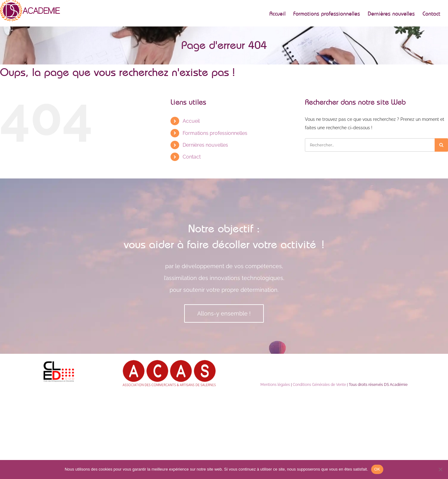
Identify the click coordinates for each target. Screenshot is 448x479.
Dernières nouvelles (205, 145)
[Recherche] (441, 145)
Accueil (191, 121)
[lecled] (59, 362)
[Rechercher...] (370, 145)
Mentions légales (275, 385)
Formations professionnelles (215, 133)
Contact (192, 157)
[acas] (169, 362)
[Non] (440, 469)
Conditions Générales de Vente (319, 385)
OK (377, 469)
